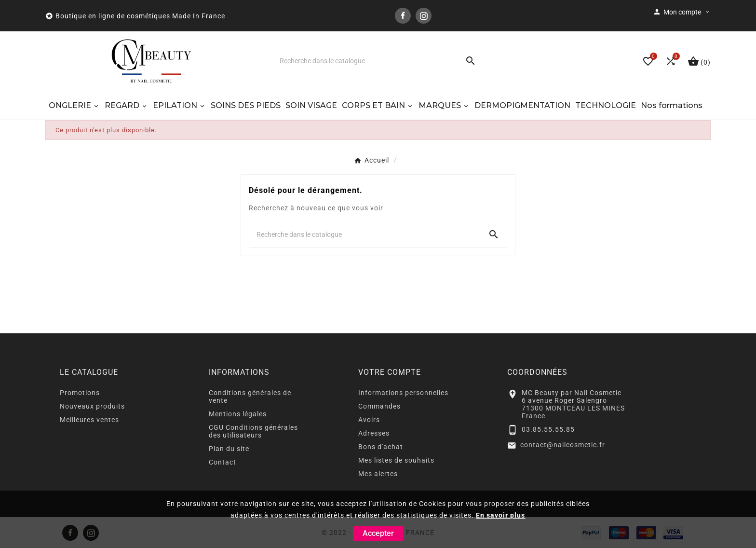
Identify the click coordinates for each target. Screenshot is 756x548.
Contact (223, 462)
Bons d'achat (381, 447)
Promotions (80, 393)
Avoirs (369, 420)
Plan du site (229, 449)
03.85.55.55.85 (548, 429)
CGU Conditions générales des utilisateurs (253, 431)
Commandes (379, 406)
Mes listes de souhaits (396, 460)
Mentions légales (238, 414)
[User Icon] (682, 12)
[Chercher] (364, 61)
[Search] (471, 61)
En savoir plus (500, 515)
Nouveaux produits (92, 406)
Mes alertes (378, 474)
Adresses (374, 433)
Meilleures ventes (89, 420)
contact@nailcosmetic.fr (563, 445)
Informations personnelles (403, 393)
